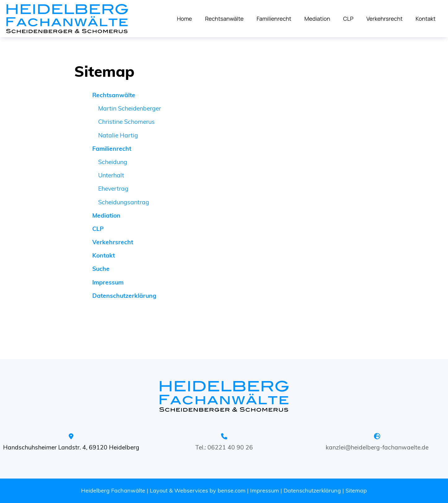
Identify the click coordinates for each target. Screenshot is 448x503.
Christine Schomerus (126, 122)
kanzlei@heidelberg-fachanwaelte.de (377, 447)
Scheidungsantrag (124, 202)
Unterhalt (111, 175)
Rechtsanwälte (224, 19)
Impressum (265, 490)
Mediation (317, 19)
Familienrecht (274, 19)
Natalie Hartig (118, 135)
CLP (348, 19)
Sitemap (356, 490)
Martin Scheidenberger (130, 108)
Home (184, 19)
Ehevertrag (113, 189)
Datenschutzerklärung (312, 490)
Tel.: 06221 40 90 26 (224, 447)
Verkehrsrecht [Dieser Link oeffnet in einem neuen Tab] (384, 19)
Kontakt (426, 19)
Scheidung (113, 162)
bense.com (232, 490)
